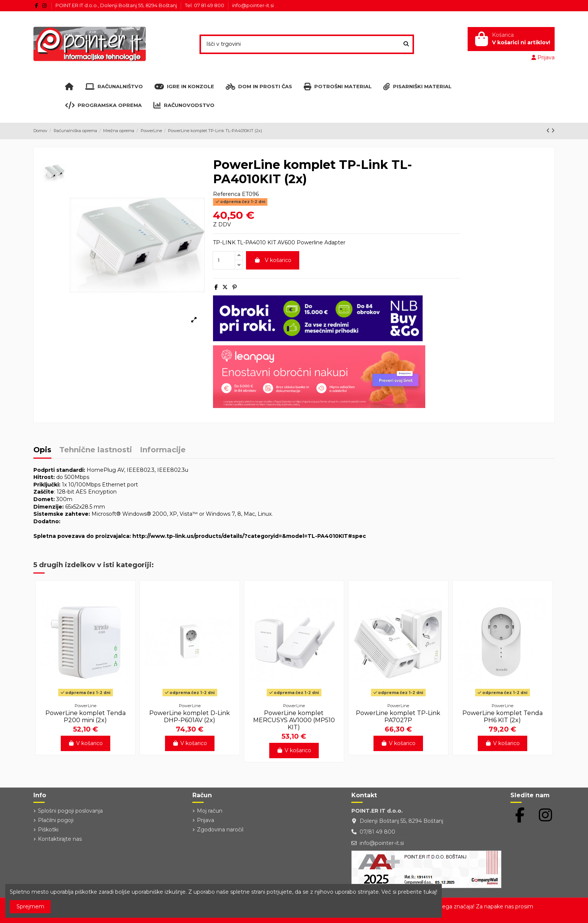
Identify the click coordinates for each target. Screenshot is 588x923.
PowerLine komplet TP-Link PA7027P (398, 717)
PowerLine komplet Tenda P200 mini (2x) (85, 717)
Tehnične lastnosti (96, 450)
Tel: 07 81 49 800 (205, 5)
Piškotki (48, 830)
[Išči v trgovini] (406, 44)
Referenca (227, 194)
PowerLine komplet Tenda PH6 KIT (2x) (502, 717)
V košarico (273, 260)
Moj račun (210, 811)
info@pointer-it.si (253, 5)
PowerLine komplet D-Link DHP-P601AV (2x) (190, 717)
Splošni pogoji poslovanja (70, 811)
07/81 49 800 (377, 832)
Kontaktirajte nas (60, 839)
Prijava (205, 820)
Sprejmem (30, 906)
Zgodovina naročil (220, 830)
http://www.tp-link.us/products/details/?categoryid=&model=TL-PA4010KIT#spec (249, 536)
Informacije (163, 450)
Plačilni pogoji (56, 820)
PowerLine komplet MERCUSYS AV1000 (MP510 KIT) (294, 720)
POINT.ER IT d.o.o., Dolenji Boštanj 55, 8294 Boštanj (117, 5)
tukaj (430, 892)
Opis (42, 450)
